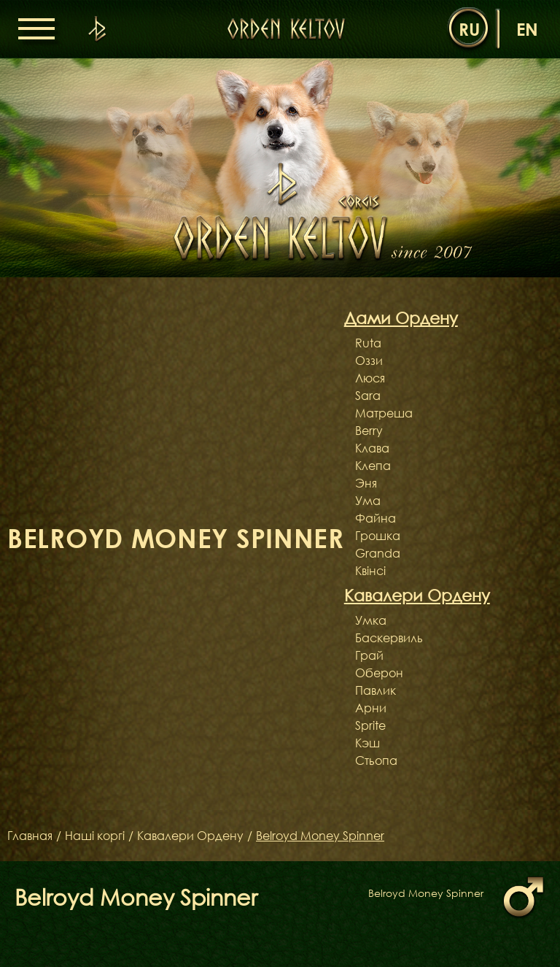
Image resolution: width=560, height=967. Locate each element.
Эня (366, 483)
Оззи (369, 361)
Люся (370, 378)
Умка (371, 620)
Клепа (373, 466)
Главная (30, 836)
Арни (371, 708)
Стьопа (376, 760)
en (527, 29)
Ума (368, 501)
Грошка (378, 536)
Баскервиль (389, 638)
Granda (378, 553)
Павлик (376, 690)
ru (469, 29)
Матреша (384, 413)
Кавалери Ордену (190, 836)
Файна (376, 518)
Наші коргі (95, 836)
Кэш (367, 743)
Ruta (368, 343)
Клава (372, 448)
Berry (369, 431)
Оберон (379, 673)
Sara (368, 396)
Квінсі (370, 571)
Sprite (370, 725)
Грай (369, 655)
